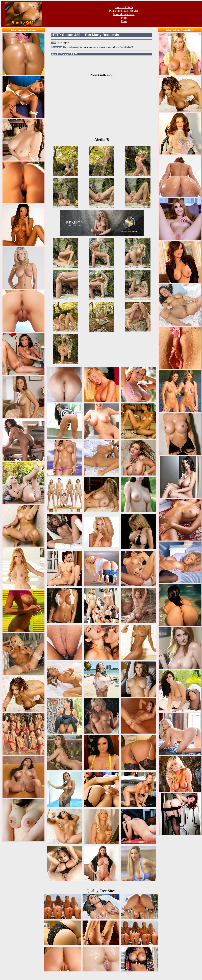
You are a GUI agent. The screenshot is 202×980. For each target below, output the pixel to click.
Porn (124, 18)
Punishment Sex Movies (124, 11)
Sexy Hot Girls (124, 7)
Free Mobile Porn (124, 14)
